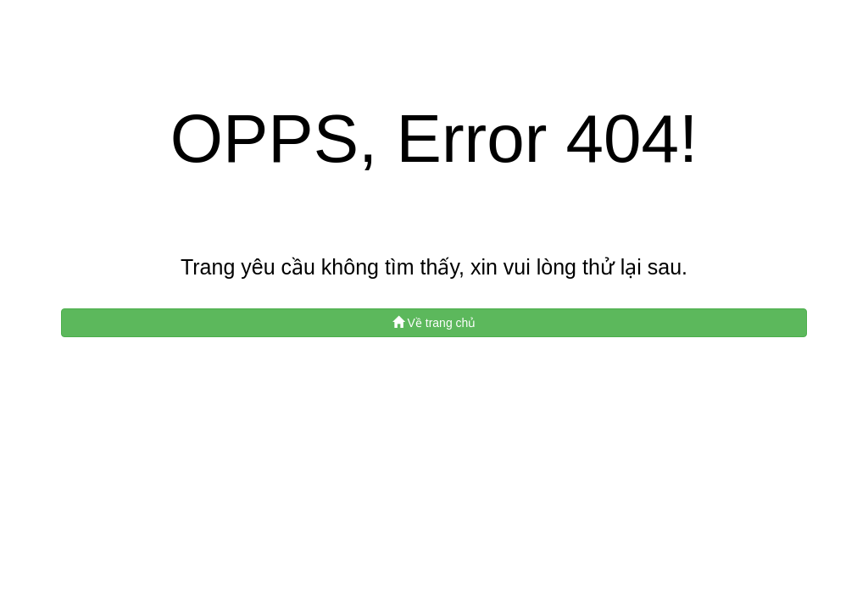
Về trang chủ (434, 323)
